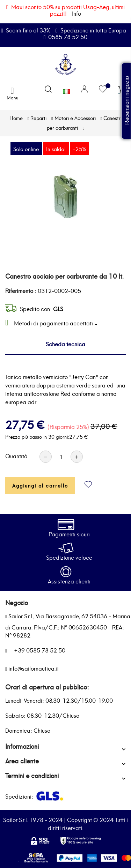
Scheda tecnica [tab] (65, 344)
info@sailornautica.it (34, 668)
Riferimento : (21, 290)
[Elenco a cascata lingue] (66, 90)
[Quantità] (61, 457)
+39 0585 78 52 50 (40, 650)
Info (77, 13)
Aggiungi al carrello (40, 485)
